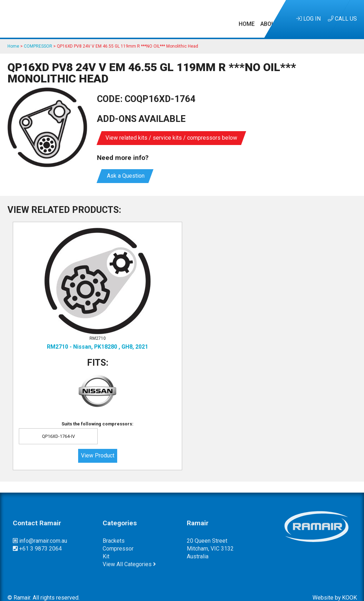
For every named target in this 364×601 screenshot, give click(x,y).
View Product (68, 447)
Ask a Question (125, 176)
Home (67, 19)
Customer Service (238, 19)
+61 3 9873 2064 (37, 540)
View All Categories (129, 555)
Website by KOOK (335, 588)
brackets (114, 532)
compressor (118, 540)
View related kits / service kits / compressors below (171, 138)
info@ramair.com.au (40, 532)
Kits (119, 19)
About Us (94, 19)
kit (106, 548)
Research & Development (168, 19)
